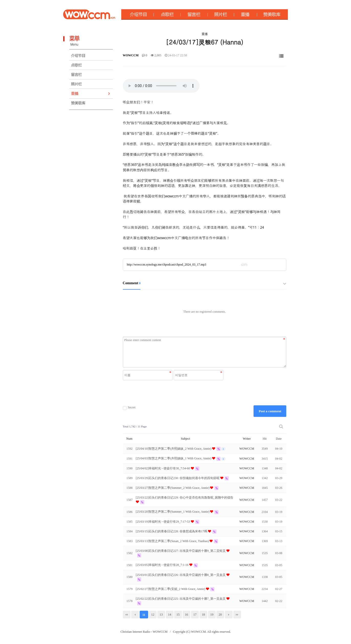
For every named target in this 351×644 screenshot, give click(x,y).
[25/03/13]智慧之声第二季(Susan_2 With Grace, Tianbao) (173, 541)
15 (178, 614)
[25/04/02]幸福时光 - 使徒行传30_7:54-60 (163, 468)
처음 (127, 615)
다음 (229, 615)
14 (169, 614)
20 (220, 614)
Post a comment (270, 411)
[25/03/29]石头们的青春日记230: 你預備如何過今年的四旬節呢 (178, 478)
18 (203, 614)
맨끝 (237, 615)
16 (186, 614)
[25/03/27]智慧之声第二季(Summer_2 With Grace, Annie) (173, 488)
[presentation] (174, 393)
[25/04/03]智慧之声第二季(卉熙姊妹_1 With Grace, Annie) (174, 458)
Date (279, 439)
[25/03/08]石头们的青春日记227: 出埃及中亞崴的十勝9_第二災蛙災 (181, 551)
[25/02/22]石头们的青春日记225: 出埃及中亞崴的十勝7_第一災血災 (181, 599)
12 (153, 614)
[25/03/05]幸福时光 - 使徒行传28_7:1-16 (163, 565)
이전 (135, 615)
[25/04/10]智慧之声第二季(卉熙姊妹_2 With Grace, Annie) (174, 449)
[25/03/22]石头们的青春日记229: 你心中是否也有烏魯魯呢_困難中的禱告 (185, 498)
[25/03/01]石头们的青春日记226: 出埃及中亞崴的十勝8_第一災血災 (181, 575)
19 (212, 614)
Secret (129, 408)
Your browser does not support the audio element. (161, 86)
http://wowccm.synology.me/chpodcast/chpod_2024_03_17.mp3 (167, 265)
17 (195, 614)
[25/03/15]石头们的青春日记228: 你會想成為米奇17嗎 (172, 531)
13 (161, 614)
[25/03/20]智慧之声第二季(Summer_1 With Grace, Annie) (173, 512)
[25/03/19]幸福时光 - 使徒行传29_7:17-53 (163, 522)
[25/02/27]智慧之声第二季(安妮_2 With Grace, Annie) (171, 589)
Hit (265, 439)
